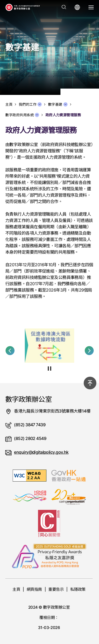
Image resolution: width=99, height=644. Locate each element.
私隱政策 (78, 589)
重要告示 (56, 589)
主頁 (16, 589)
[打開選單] (91, 7)
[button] (10, 351)
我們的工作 (30, 104)
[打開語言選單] (77, 7)
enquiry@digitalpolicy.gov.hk (41, 452)
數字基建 (58, 104)
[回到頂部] (90, 383)
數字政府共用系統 (22, 115)
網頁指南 (34, 589)
